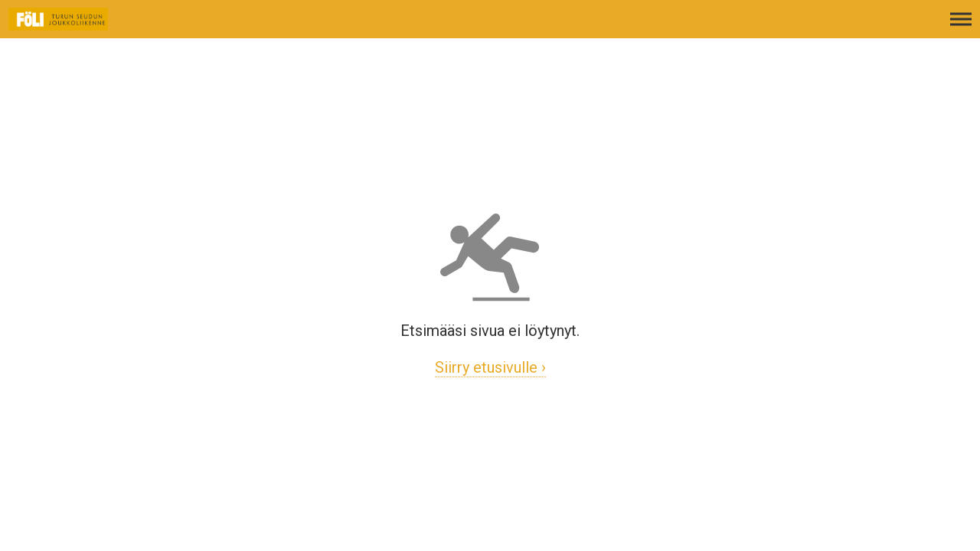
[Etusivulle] (88, 27)
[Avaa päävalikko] (961, 27)
